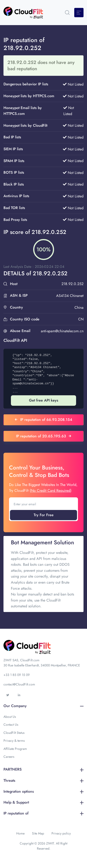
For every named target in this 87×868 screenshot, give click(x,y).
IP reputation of (43, 813)
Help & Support (43, 802)
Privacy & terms (14, 741)
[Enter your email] (43, 504)
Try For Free (44, 515)
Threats (43, 780)
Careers (9, 757)
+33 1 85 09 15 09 (17, 675)
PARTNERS (43, 769)
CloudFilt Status (14, 733)
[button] (67, 13)
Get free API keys (44, 400)
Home (20, 833)
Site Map (38, 833)
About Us (10, 717)
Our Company (43, 706)
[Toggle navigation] (79, 13)
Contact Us (11, 725)
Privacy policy (61, 833)
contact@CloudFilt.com (19, 684)
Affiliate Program (15, 749)
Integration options (43, 791)
